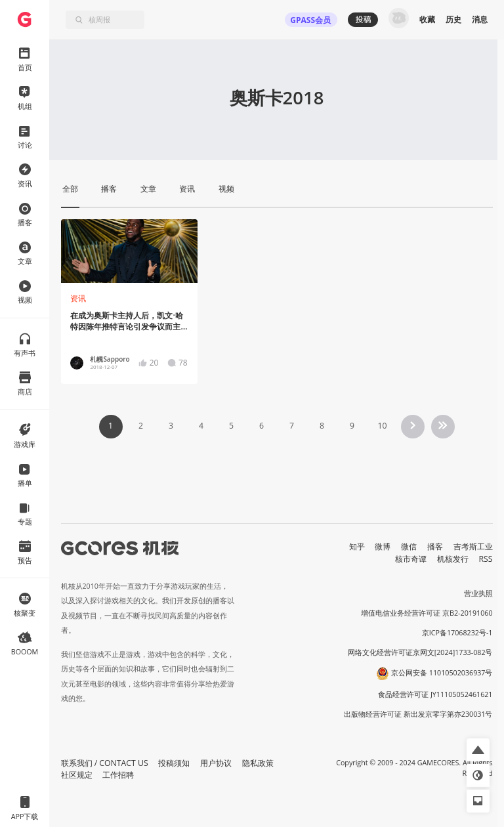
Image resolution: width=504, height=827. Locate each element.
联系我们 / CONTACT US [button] (105, 763)
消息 (480, 19)
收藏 (427, 19)
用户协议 (216, 763)
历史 (453, 19)
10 (382, 426)
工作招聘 (118, 775)
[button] (478, 750)
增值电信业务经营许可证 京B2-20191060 (427, 613)
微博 (383, 546)
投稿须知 (174, 763)
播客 (435, 546)
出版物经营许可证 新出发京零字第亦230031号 (418, 714)
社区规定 (77, 775)
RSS (486, 559)
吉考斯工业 (473, 546)
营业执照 (478, 593)
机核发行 (453, 559)
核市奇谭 (411, 559)
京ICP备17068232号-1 (457, 633)
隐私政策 (258, 763)
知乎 (357, 546)
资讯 (78, 298)
